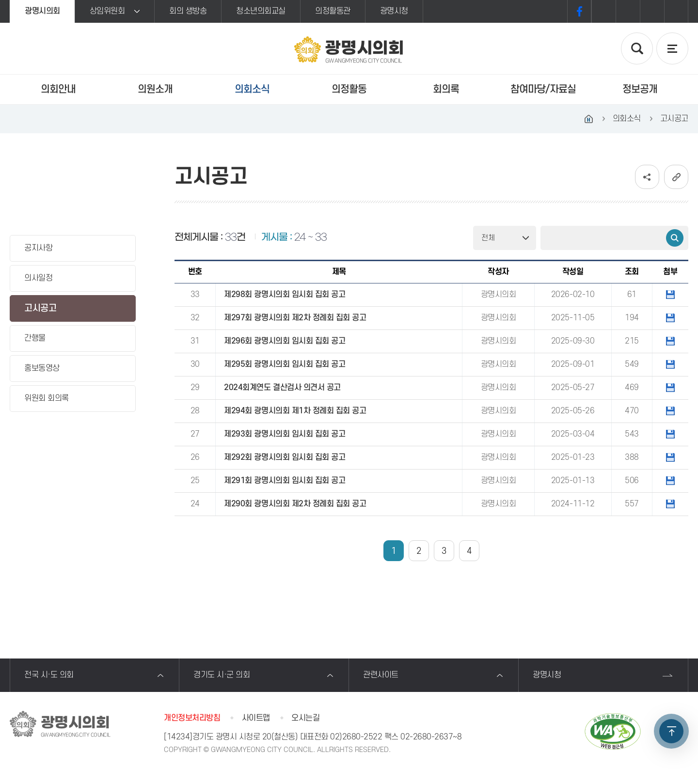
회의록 (446, 89)
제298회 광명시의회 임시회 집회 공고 (285, 295)
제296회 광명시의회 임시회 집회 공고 (285, 341)
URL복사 (676, 177)
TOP (671, 731)
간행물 (35, 338)
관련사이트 (381, 675)
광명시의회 (42, 11)
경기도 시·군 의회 (222, 675)
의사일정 (38, 278)
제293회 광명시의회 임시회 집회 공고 (285, 434)
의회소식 (252, 89)
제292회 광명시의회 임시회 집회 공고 (285, 457)
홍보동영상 (42, 368)
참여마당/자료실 (543, 89)
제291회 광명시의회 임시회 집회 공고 (285, 481)
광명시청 (394, 11)
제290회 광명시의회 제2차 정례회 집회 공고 (295, 504)
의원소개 (155, 89)
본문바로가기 (0, 0)
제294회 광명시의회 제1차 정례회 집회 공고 (295, 411)
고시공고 (40, 308)
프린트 (676, 11)
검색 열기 (637, 48)
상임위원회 (107, 11)
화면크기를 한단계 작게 (652, 11)
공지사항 (38, 248)
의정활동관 (333, 11)
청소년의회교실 (261, 11)
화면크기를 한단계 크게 (603, 11)
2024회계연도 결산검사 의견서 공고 (282, 388)
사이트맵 (256, 718)
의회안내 (58, 89)
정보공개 (640, 89)
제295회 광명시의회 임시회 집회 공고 (285, 364)
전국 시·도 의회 (49, 675)
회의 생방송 (188, 11)
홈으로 (589, 119)
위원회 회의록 (47, 398)
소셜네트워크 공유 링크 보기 (647, 177)
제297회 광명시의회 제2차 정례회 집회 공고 (295, 318)
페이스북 (579, 11)
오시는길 (305, 718)
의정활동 (349, 89)
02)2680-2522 (356, 737)
